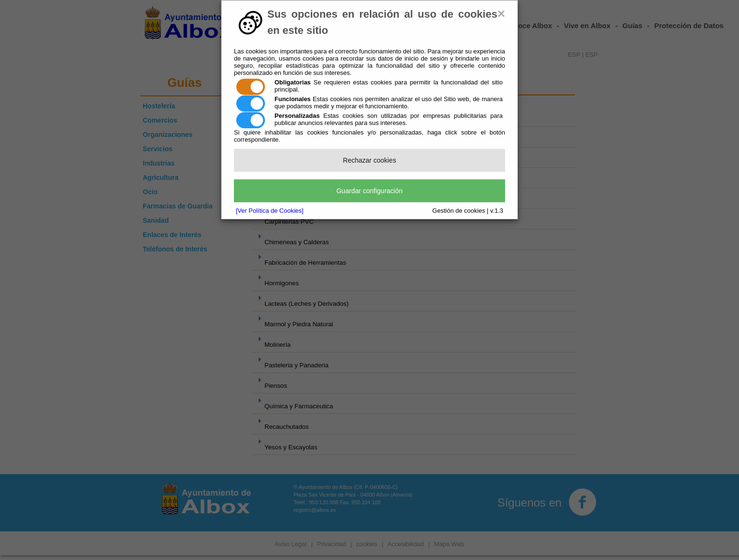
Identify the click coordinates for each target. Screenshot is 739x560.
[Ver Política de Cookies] (270, 211)
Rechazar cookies (369, 160)
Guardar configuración (370, 191)
